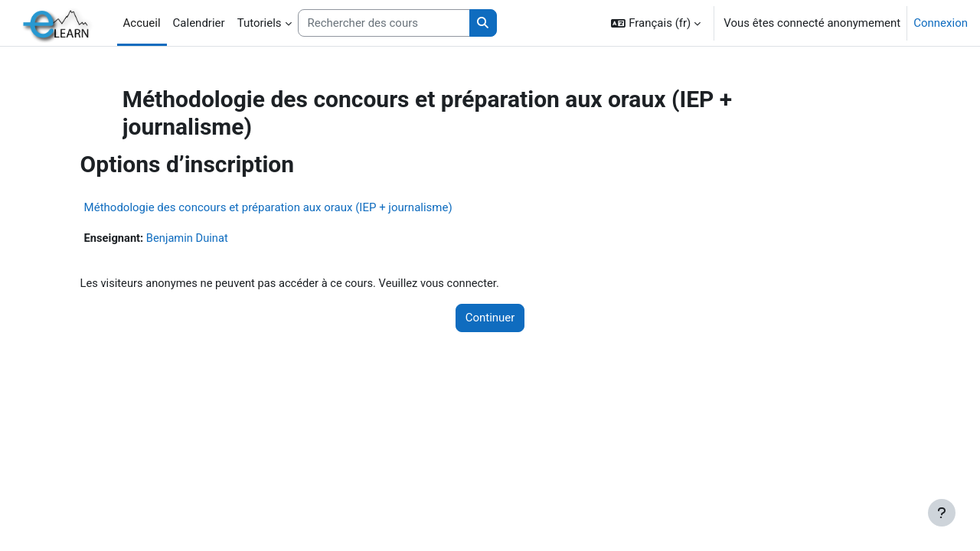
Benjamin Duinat (209, 238)
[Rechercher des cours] (384, 23)
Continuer (490, 318)
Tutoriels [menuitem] (260, 23)
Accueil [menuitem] (142, 23)
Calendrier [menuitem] (199, 23)
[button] (656, 23)
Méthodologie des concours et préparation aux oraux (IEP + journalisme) (287, 207)
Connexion (941, 23)
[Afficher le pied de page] (942, 513)
